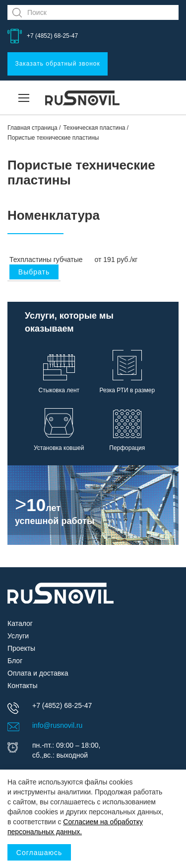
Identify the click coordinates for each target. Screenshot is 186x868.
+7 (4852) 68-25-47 (52, 36)
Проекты (21, 648)
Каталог (20, 623)
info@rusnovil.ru (57, 725)
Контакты (22, 686)
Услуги (18, 636)
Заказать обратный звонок (57, 64)
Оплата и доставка (38, 673)
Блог (15, 661)
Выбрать (34, 272)
